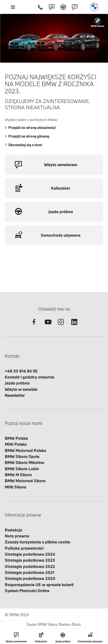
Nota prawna (17, 536)
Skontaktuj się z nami (23, 145)
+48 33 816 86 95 (21, 371)
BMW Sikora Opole (22, 456)
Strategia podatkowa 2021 (30, 572)
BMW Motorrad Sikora (25, 481)
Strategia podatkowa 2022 (30, 566)
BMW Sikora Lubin (22, 469)
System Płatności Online (27, 591)
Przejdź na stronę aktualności (30, 128)
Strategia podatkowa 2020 (30, 578)
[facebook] (34, 326)
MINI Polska (16, 444)
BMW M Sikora (18, 475)
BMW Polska (16, 438)
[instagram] (61, 326)
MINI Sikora (16, 487)
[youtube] (47, 326)
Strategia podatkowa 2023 (30, 560)
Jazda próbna (17, 383)
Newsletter (15, 395)
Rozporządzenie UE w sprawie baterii (39, 585)
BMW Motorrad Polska (26, 450)
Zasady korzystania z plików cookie (37, 542)
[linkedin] (74, 326)
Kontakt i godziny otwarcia (30, 377)
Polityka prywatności (24, 548)
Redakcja (14, 530)
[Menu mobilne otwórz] (13, 7)
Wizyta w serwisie (21, 389)
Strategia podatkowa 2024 (30, 554)
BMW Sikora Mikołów (25, 462)
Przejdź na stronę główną (27, 136)
